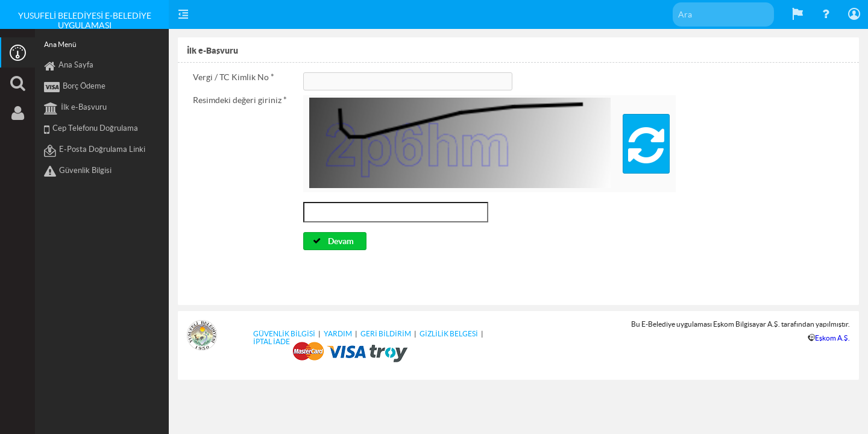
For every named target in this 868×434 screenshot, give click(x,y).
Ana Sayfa (69, 66)
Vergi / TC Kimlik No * (234, 77)
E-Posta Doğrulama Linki (95, 151)
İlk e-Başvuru (75, 108)
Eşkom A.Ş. (832, 338)
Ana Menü (60, 44)
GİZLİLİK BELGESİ (449, 334)
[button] (646, 144)
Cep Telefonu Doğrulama (91, 130)
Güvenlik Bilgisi (78, 172)
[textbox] (723, 14)
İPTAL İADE (272, 341)
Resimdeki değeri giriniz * (240, 100)
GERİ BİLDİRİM (386, 334)
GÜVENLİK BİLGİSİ (284, 334)
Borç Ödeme (75, 87)
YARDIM (338, 334)
